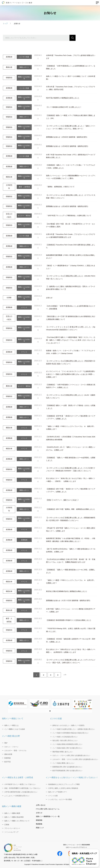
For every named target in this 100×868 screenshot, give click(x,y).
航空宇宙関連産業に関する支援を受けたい (67, 771)
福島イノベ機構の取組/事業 (14, 817)
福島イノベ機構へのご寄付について (17, 821)
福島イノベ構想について (13, 719)
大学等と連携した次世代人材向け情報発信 (63, 788)
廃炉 (6, 743)
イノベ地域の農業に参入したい (63, 763)
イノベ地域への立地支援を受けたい (65, 737)
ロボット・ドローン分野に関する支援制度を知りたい (71, 755)
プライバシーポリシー (12, 828)
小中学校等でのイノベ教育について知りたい (20, 784)
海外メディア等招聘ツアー (58, 792)
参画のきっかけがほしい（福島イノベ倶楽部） (69, 725)
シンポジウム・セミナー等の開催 (60, 799)
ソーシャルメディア (11, 832)
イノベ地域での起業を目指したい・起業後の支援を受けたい (74, 729)
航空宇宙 (8, 762)
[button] (46, 711)
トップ (5, 23)
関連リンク (40, 828)
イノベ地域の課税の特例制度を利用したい (67, 744)
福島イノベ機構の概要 (12, 806)
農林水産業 (8, 754)
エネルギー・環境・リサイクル (15, 751)
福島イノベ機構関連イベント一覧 (48, 816)
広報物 (7, 825)
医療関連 (8, 758)
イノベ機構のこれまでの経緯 (15, 729)
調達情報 (39, 820)
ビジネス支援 (56, 719)
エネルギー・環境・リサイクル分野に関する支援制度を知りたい (75, 759)
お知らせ (39, 813)
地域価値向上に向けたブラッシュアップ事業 (64, 784)
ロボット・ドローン (11, 747)
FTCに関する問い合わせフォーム (48, 809)
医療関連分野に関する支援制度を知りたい (67, 767)
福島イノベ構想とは (11, 725)
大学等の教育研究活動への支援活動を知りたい (21, 792)
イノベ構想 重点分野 (11, 736)
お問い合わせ (41, 805)
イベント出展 (53, 796)
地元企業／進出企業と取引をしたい (65, 741)
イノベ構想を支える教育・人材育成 (17, 777)
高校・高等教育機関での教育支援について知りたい (22, 788)
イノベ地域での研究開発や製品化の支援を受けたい (71, 733)
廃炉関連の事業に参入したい (63, 752)
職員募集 (39, 824)
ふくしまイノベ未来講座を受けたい (17, 796)
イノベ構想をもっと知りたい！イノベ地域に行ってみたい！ (72, 777)
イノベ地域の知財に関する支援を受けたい (67, 748)
